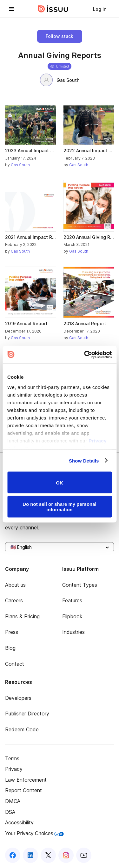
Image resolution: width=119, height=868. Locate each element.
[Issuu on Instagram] (66, 855)
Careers (14, 600)
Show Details (84, 460)
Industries (73, 632)
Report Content (23, 790)
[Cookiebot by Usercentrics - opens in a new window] (85, 355)
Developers (18, 698)
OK (60, 482)
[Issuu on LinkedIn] (30, 855)
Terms (12, 758)
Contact (15, 664)
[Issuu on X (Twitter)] (48, 855)
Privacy (14, 769)
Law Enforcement (26, 780)
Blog (10, 648)
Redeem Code (22, 729)
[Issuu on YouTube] (84, 855)
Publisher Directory (27, 714)
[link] (100, 9)
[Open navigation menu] (11, 9)
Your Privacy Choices (34, 833)
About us (15, 585)
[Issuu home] (53, 9)
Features (72, 600)
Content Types (80, 585)
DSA (10, 812)
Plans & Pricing (22, 616)
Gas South (60, 80)
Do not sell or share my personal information (60, 506)
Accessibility (19, 822)
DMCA (13, 801)
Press (12, 632)
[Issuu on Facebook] (13, 855)
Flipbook (72, 616)
